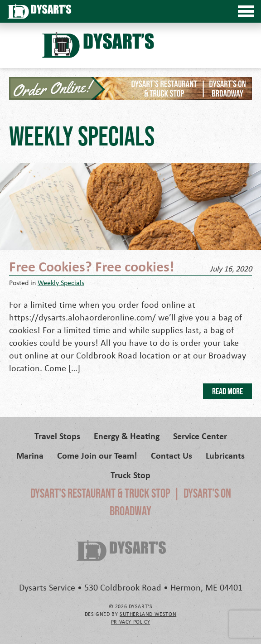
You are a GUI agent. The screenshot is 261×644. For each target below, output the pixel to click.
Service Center (200, 436)
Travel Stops (57, 436)
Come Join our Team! (97, 455)
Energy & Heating (127, 436)
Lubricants (225, 455)
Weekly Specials (61, 282)
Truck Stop (130, 475)
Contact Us (172, 455)
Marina (30, 455)
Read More (227, 391)
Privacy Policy (130, 622)
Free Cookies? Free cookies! (92, 266)
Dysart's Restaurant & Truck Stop (100, 493)
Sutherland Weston (148, 614)
